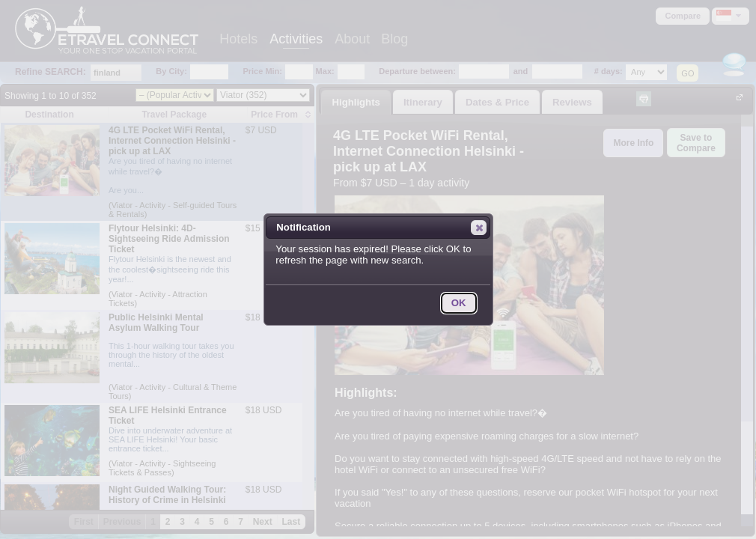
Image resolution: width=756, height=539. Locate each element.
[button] (479, 228)
